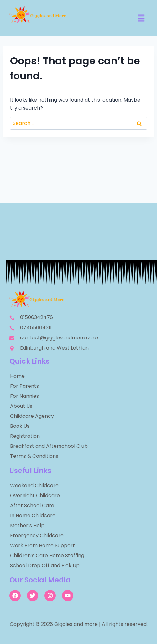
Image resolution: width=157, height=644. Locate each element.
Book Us (20, 426)
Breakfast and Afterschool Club (49, 446)
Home (17, 376)
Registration (25, 436)
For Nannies (24, 396)
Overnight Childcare (35, 495)
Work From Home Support (42, 545)
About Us (21, 406)
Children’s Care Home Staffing (47, 555)
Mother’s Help (27, 525)
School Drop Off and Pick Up (45, 565)
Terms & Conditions (34, 456)
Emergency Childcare (37, 535)
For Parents (24, 386)
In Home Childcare (33, 515)
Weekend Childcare (34, 485)
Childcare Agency (32, 416)
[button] (141, 18)
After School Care (32, 505)
